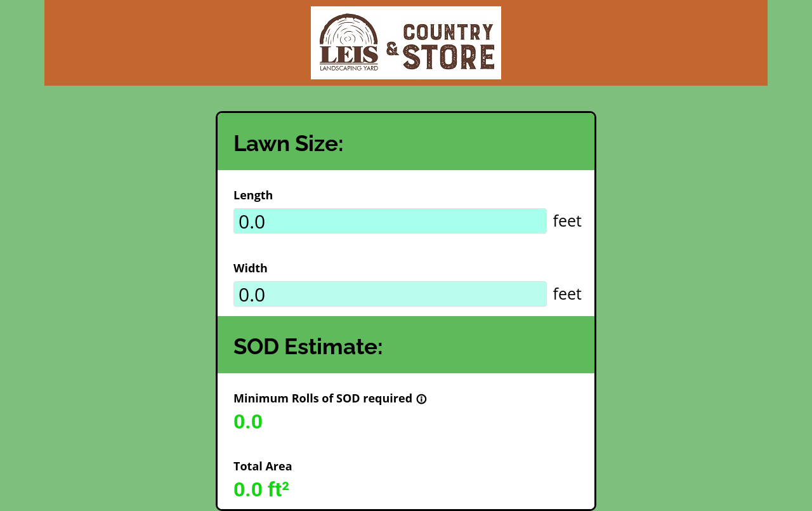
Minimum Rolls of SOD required (330, 398)
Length (253, 195)
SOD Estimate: (308, 346)
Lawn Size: (289, 143)
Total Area (263, 466)
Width (251, 268)
